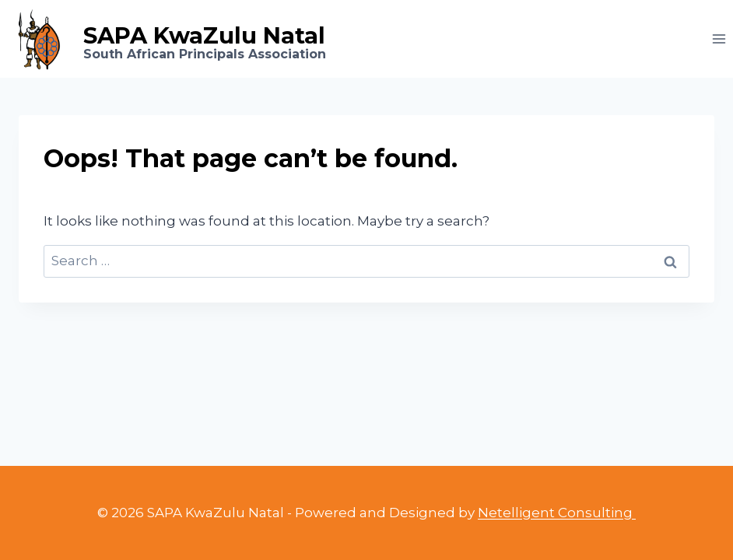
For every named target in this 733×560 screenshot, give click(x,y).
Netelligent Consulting (557, 513)
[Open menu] (719, 38)
